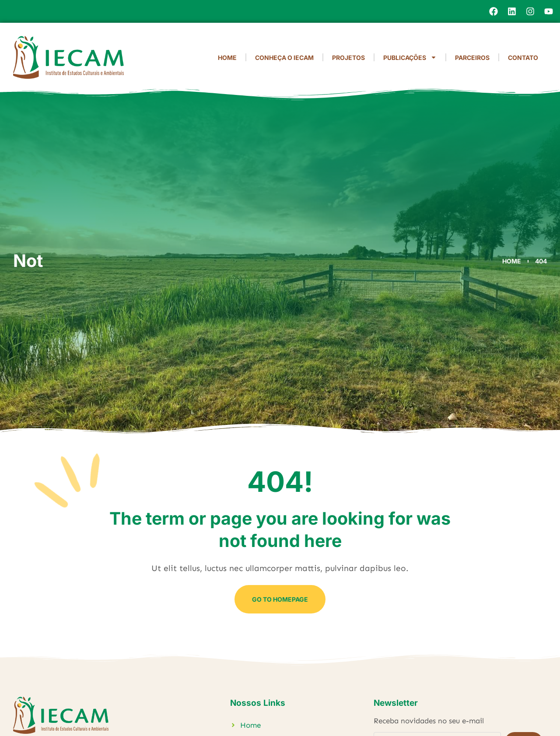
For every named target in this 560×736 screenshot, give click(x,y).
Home (227, 58)
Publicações (410, 57)
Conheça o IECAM (284, 58)
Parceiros (472, 58)
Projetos (348, 58)
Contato (523, 58)
